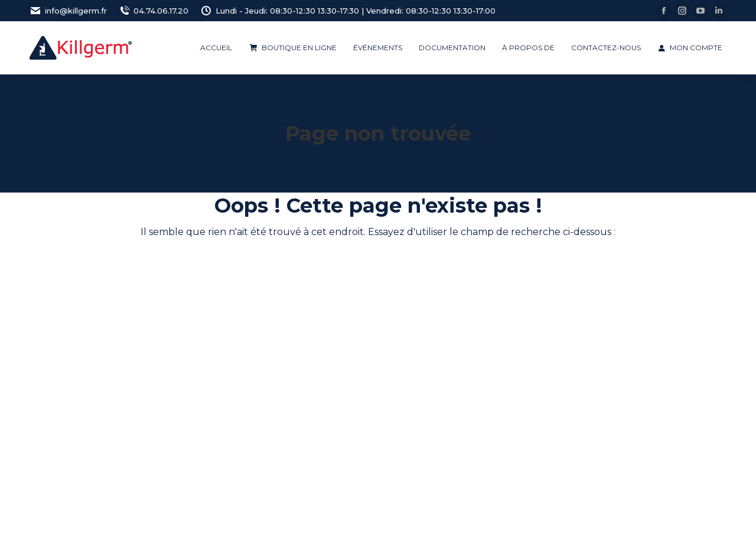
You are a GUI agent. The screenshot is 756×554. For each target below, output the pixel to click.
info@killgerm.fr (68, 11)
